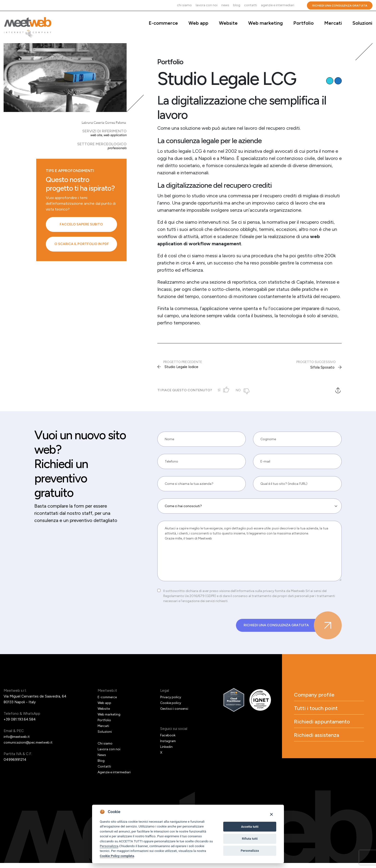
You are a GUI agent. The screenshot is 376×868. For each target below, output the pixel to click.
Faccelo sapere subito (81, 224)
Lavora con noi (207, 5)
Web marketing (265, 23)
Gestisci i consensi (175, 713)
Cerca (301, 5)
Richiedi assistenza (324, 755)
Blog (237, 5)
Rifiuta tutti (250, 839)
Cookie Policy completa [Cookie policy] (117, 856)
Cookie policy (171, 708)
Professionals (116, 148)
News (225, 5)
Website (228, 23)
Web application (115, 135)
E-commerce (163, 23)
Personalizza (109, 846)
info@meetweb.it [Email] (18, 741)
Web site (95, 135)
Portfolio (303, 23)
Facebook (168, 740)
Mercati (333, 23)
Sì (221, 390)
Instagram (168, 746)
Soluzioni (362, 23)
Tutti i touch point (323, 716)
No (240, 390)
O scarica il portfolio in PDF (82, 244)
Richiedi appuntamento (318, 736)
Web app (198, 23)
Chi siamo (184, 5)
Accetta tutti (250, 827)
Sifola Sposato (322, 367)
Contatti (251, 5)
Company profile (321, 701)
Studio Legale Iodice (182, 367)
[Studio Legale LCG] (65, 78)
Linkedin (167, 751)
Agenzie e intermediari (278, 5)
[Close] (271, 814)
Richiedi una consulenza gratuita (340, 6)
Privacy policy (171, 702)
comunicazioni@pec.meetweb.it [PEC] (30, 747)
